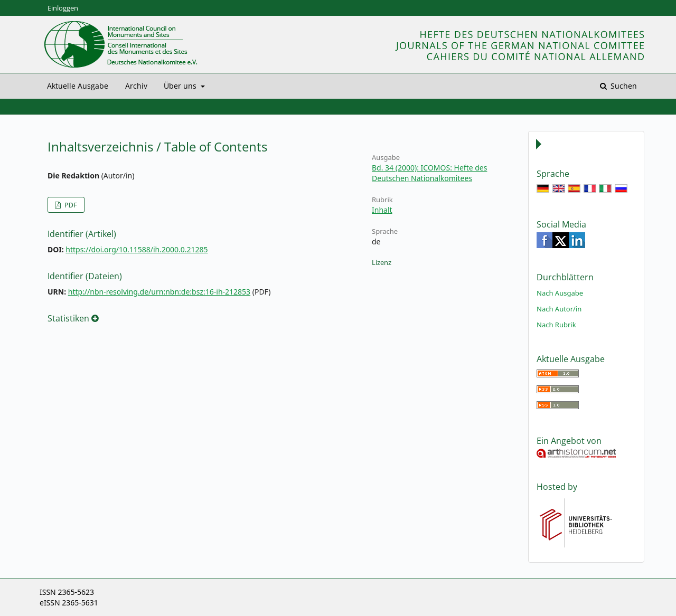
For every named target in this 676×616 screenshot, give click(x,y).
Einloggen (63, 8)
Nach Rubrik (556, 325)
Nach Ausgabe (560, 293)
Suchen (623, 86)
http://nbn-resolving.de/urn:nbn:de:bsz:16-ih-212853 (159, 292)
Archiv (136, 86)
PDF (69, 205)
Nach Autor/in (559, 309)
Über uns (181, 86)
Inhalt (382, 210)
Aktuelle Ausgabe (78, 86)
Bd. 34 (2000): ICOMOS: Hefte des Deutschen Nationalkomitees (429, 173)
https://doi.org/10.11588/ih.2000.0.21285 (137, 249)
